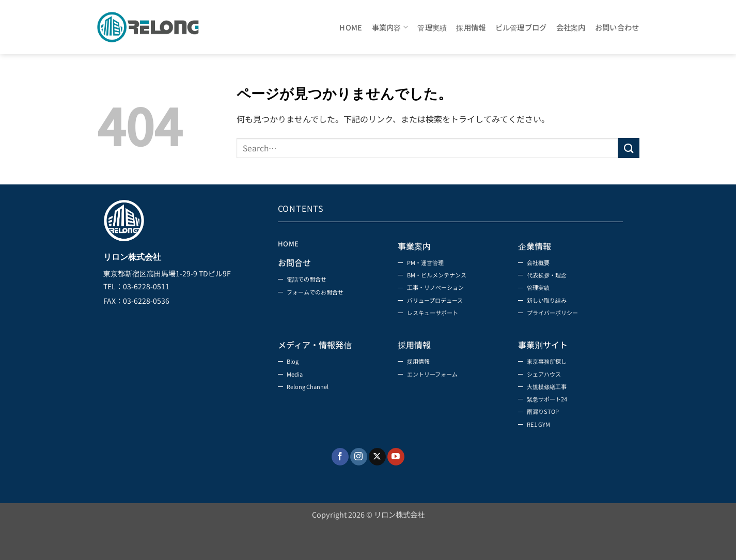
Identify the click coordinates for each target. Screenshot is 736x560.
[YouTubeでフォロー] (396, 489)
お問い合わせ (617, 27)
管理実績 (432, 27)
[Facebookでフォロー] (340, 489)
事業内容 (390, 27)
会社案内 (571, 27)
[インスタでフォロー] (359, 489)
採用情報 (471, 27)
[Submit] (629, 148)
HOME (351, 27)
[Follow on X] (377, 489)
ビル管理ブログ (521, 27)
